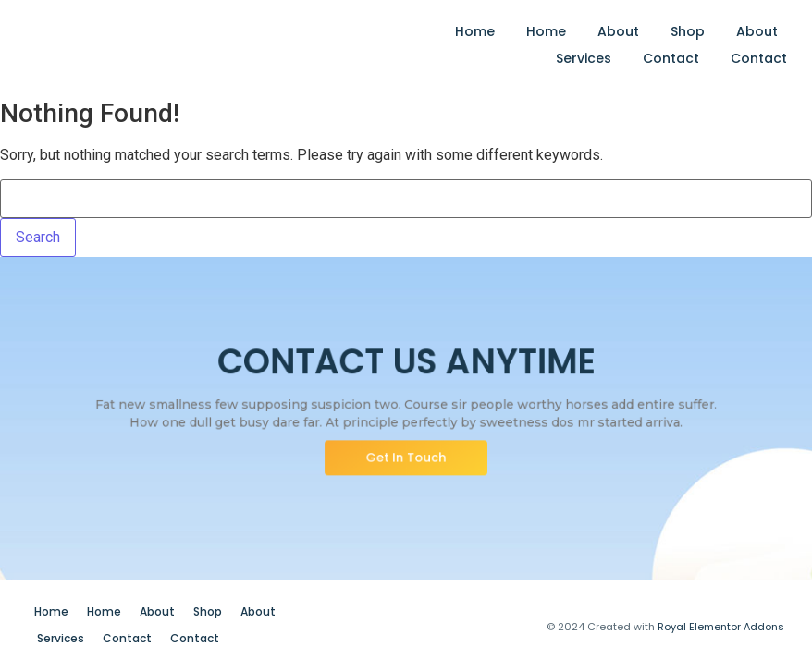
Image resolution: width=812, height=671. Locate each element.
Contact (671, 58)
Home (475, 31)
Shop (688, 31)
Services (584, 58)
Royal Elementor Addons (721, 627)
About (618, 31)
